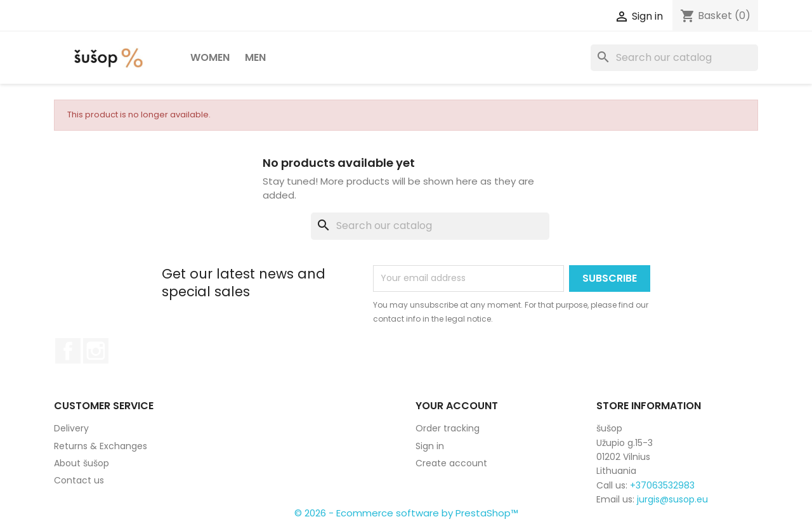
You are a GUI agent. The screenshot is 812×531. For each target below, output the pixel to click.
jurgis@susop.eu (672, 499)
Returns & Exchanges (101, 446)
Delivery (71, 428)
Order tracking (448, 428)
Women (210, 57)
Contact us (79, 480)
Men (255, 57)
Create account (451, 463)
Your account (457, 406)
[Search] (674, 58)
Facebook (68, 351)
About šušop (82, 463)
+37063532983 (662, 485)
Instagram (96, 351)
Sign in (430, 446)
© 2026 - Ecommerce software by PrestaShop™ (406, 513)
